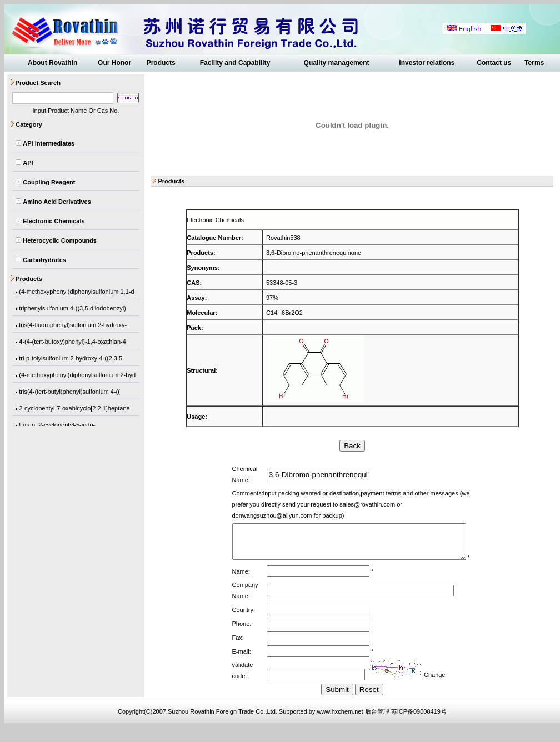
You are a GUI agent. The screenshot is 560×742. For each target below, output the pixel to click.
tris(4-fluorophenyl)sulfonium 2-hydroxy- (73, 325)
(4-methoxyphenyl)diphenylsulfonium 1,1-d (76, 292)
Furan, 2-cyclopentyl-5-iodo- (57, 425)
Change (429, 689)
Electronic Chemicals (54, 221)
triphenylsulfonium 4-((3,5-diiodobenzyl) (72, 309)
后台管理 (377, 726)
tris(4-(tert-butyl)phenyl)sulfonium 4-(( (69, 392)
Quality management (337, 63)
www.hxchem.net (340, 726)
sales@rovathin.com (339, 504)
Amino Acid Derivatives (57, 202)
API (28, 163)
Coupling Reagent (49, 182)
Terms (534, 63)
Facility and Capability (235, 63)
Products (161, 63)
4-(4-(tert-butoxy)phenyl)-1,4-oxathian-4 (72, 342)
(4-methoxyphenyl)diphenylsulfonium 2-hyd (77, 375)
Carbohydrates (44, 260)
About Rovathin (52, 63)
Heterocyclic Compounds (60, 240)
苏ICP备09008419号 (419, 726)
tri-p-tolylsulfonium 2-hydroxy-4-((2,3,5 (71, 359)
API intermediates (49, 143)
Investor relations (427, 63)
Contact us (494, 63)
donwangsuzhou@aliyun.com (416, 504)
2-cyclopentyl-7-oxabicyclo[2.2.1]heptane (74, 409)
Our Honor (114, 63)
